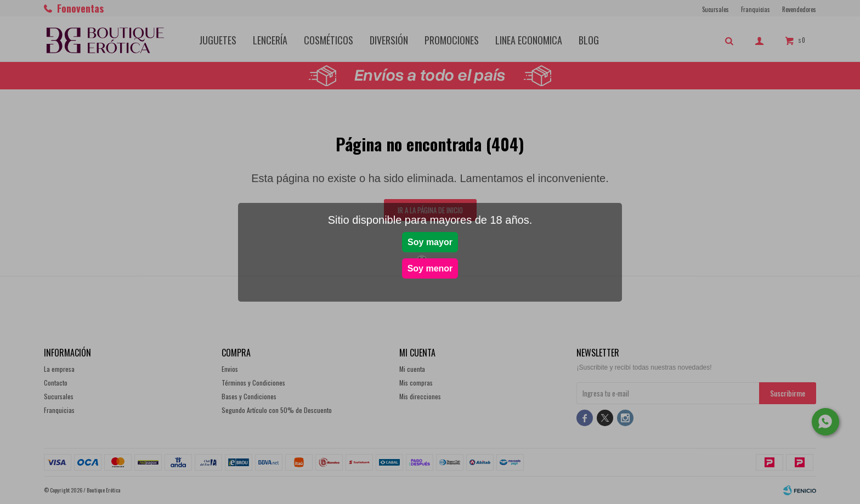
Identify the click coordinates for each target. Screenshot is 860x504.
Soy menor (430, 268)
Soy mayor (430, 242)
